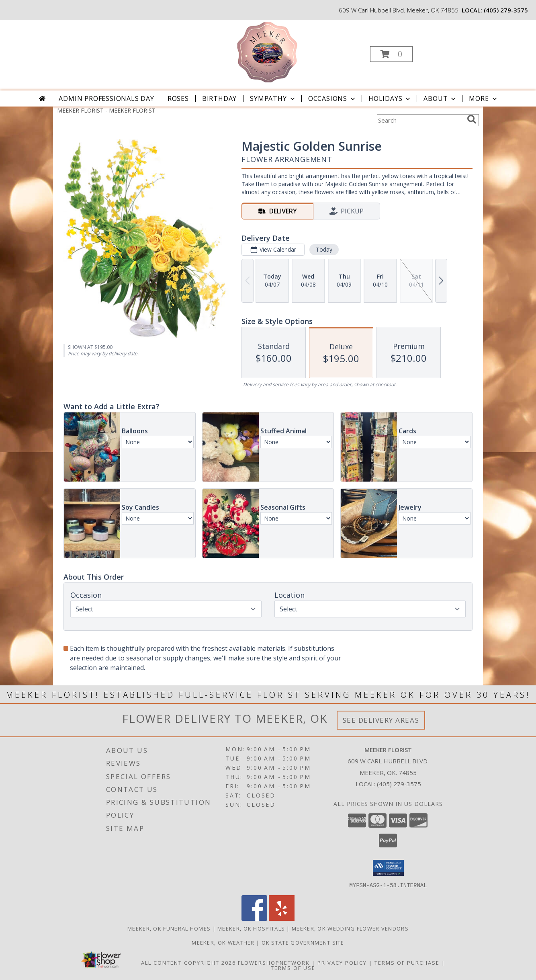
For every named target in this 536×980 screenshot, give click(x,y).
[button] (391, 54)
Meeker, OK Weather (223, 942)
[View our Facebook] (254, 918)
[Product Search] (420, 120)
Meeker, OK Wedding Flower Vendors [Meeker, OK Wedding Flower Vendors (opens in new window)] (350, 928)
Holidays (390, 98)
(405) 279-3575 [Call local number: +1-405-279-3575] (506, 10)
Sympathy (273, 98)
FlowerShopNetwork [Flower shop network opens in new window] (274, 962)
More (484, 98)
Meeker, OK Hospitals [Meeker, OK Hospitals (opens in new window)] (251, 928)
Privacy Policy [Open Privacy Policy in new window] (342, 962)
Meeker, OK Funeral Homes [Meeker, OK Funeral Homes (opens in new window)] (169, 928)
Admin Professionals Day (106, 98)
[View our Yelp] (282, 918)
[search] (472, 119)
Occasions (332, 98)
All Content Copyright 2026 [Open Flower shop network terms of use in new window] (188, 962)
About (440, 98)
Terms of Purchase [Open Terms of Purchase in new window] (407, 962)
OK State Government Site (303, 942)
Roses (178, 98)
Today (324, 249)
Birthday (219, 98)
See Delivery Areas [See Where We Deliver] (381, 720)
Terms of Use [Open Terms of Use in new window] (293, 968)
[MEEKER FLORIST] (267, 52)
